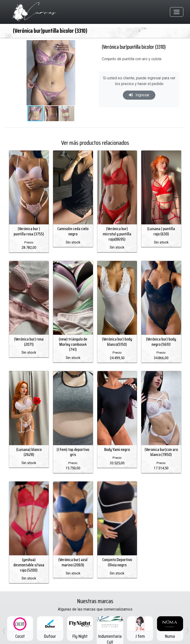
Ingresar (139, 95)
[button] (79, 45)
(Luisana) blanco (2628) (29, 449)
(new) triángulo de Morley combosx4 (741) (73, 341)
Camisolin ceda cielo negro (73, 230)
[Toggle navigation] (177, 12)
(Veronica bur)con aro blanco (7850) (161, 449)
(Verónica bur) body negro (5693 (161, 339)
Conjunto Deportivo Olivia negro (117, 558)
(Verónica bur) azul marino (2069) (73, 558)
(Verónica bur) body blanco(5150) (117, 339)
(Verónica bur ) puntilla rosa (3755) (29, 230)
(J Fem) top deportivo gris (73, 449)
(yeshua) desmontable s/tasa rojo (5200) (29, 560)
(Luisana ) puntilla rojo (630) (161, 230)
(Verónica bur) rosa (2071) (29, 339)
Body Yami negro (117, 447)
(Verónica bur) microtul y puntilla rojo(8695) (117, 233)
